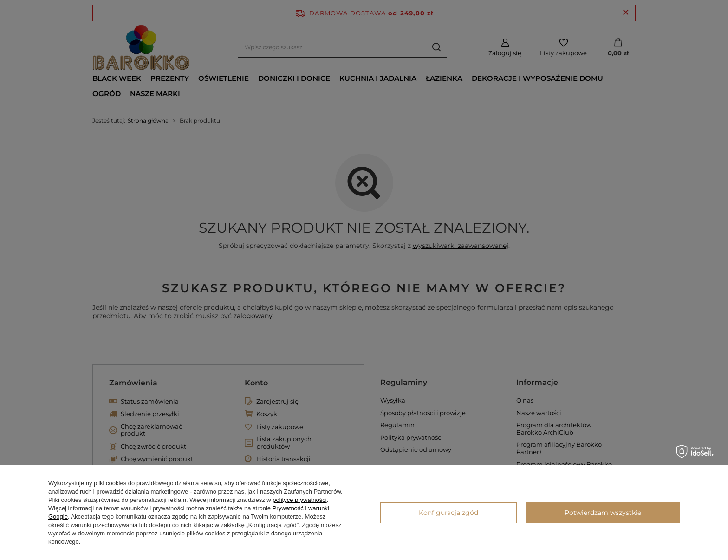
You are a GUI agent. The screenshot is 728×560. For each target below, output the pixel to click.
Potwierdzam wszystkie (603, 513)
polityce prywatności (299, 500)
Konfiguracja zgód (448, 513)
